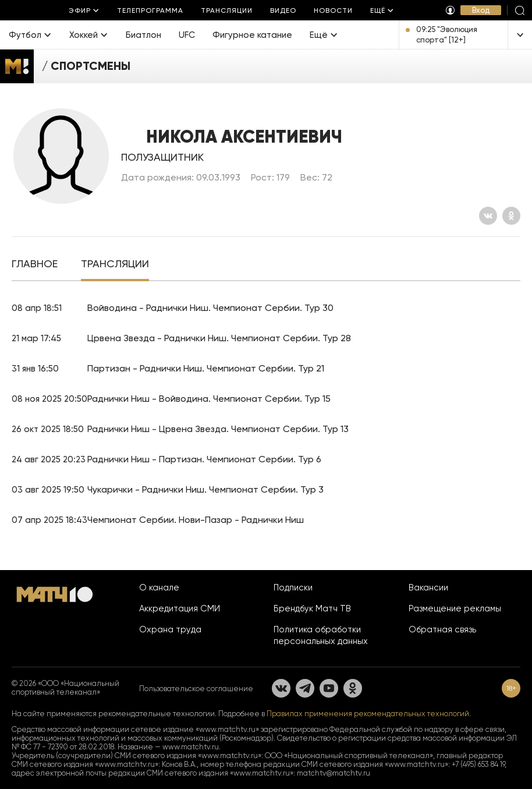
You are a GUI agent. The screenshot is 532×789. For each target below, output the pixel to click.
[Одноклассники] (511, 216)
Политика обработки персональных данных (321, 635)
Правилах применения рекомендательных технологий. (369, 714)
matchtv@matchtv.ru (334, 773)
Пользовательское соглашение (196, 689)
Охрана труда (170, 629)
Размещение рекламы (455, 608)
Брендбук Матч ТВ (312, 608)
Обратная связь (442, 629)
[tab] (35, 265)
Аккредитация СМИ (180, 608)
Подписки (293, 588)
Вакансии (428, 588)
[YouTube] (329, 688)
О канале (159, 588)
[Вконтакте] (488, 216)
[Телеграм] (305, 688)
